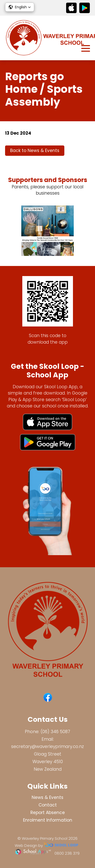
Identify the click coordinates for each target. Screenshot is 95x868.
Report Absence (48, 813)
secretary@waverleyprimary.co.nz (48, 746)
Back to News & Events (35, 151)
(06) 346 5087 (55, 732)
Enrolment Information (48, 820)
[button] (20, 7)
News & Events (48, 797)
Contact (48, 805)
